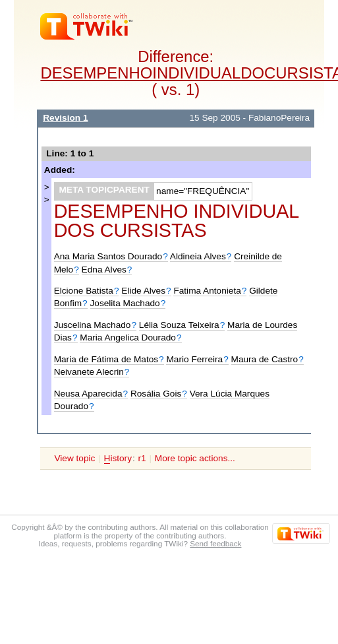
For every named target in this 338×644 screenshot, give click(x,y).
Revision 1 (65, 118)
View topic (74, 458)
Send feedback (215, 543)
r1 (142, 458)
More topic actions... (195, 458)
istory (118, 459)
